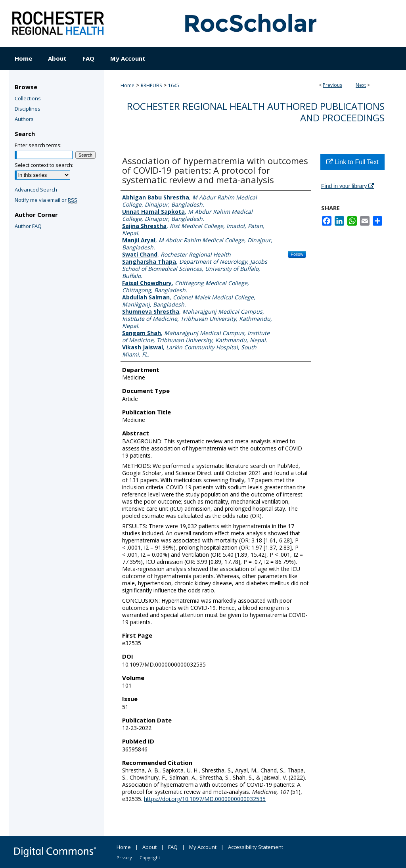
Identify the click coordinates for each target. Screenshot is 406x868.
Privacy (124, 857)
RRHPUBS (151, 85)
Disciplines (28, 109)
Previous (332, 85)
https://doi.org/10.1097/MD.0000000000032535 (205, 799)
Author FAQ (28, 226)
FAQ (173, 847)
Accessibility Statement (256, 847)
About (149, 847)
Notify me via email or (46, 200)
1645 (174, 85)
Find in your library (348, 186)
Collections (28, 98)
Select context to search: (44, 165)
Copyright (150, 857)
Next (361, 85)
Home (127, 85)
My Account (203, 847)
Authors (24, 119)
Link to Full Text (352, 162)
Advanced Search (36, 190)
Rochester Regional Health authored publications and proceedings (256, 112)
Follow (297, 254)
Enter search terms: (38, 145)
